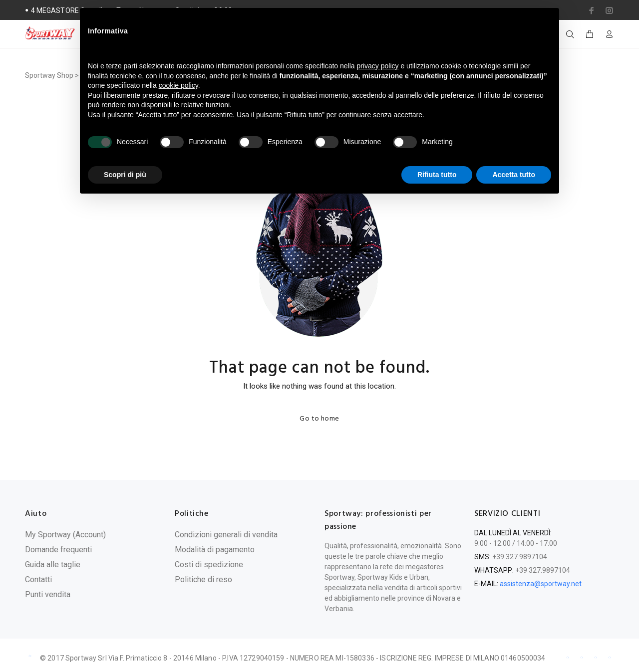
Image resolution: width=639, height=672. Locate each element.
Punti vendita (48, 594)
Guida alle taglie (53, 564)
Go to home (319, 419)
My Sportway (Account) (65, 535)
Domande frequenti (58, 550)
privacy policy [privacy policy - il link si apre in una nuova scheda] (378, 66)
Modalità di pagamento (215, 550)
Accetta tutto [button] (514, 175)
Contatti (38, 579)
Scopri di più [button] (125, 175)
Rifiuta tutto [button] (437, 175)
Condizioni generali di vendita (226, 535)
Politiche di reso (203, 579)
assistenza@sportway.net (541, 584)
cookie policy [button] (178, 85)
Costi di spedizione (209, 564)
